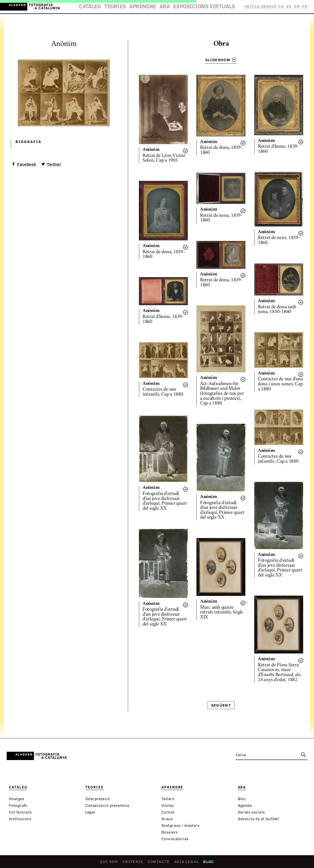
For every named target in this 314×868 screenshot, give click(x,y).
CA (283, 7)
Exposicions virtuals (195, 7)
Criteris (133, 863)
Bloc (209, 863)
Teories (124, 7)
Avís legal (187, 863)
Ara (164, 7)
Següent (221, 705)
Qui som (109, 863)
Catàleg (103, 7)
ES (290, 7)
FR (305, 7)
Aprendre (146, 7)
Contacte (159, 863)
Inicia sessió (263, 7)
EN (298, 7)
